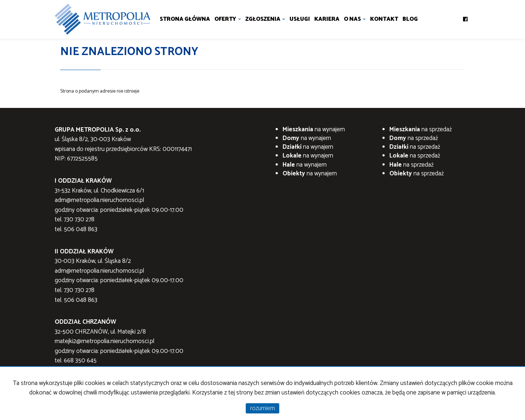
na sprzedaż (421, 129)
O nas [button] (355, 19)
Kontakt (384, 19)
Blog (410, 19)
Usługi (300, 19)
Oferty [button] (228, 19)
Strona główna (185, 19)
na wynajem (314, 129)
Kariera (327, 19)
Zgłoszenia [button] (265, 19)
